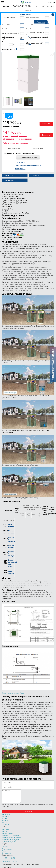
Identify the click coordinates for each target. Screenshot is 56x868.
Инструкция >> (20, 169)
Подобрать (41, 22)
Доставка (5, 819)
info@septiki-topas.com (10, 864)
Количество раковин (33, 18)
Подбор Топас (25, 14)
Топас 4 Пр (9, 176)
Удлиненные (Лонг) (9, 844)
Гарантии (5, 823)
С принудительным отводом (12, 840)
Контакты (28, 11)
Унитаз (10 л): (30, 25)
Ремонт (4, 854)
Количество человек (8, 18)
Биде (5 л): (29, 29)
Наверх (51, 2)
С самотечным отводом (10, 838)
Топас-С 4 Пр (10, 180)
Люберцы (5, 6)
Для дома (5, 832)
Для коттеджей (7, 836)
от (2, 44)
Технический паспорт (29, 157)
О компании (6, 817)
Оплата (4, 825)
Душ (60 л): (5, 29)
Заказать (46, 124)
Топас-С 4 (35, 176)
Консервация (6, 856)
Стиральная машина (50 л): (11, 33)
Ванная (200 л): (7, 25)
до (14, 44)
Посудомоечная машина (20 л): (35, 33)
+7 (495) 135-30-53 (21, 6)
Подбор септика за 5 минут (53, 365)
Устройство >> (20, 162)
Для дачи (5, 834)
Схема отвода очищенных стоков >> (28, 165)
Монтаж (5, 850)
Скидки (4, 821)
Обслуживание (7, 852)
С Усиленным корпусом (10, 842)
